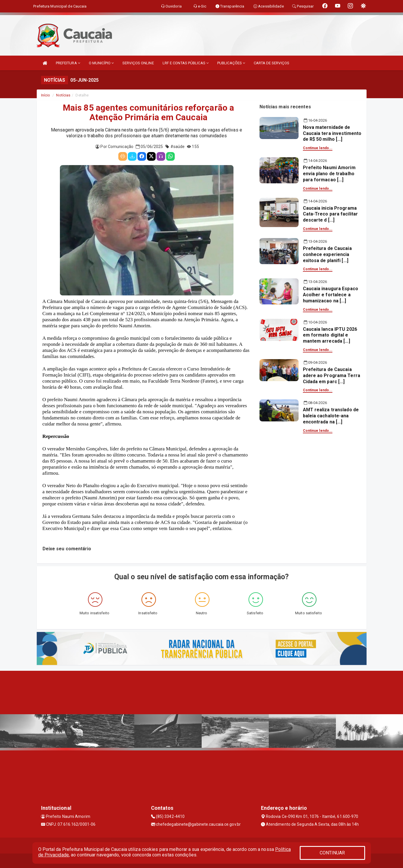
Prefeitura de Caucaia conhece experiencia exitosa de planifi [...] (327, 254)
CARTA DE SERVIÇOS (272, 63)
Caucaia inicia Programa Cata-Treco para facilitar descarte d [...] (331, 214)
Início (46, 95)
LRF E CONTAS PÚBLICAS (186, 63)
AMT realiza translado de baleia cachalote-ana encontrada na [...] (331, 416)
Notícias (63, 95)
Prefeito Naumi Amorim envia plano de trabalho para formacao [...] (329, 174)
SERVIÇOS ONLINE (138, 63)
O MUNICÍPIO (101, 63)
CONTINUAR (332, 853)
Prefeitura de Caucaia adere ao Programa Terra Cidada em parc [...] (332, 375)
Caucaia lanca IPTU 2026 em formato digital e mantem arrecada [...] (330, 335)
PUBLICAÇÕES (231, 63)
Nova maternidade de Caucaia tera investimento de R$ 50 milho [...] (332, 133)
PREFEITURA (68, 63)
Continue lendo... (318, 148)
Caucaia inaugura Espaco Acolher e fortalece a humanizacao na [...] (331, 295)
